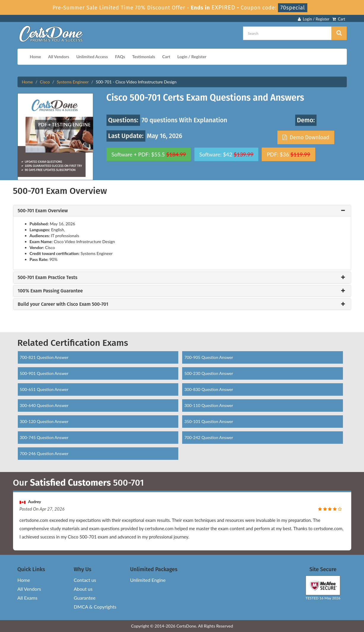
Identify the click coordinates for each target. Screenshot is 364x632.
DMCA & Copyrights (95, 607)
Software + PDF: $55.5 (149, 154)
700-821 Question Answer (44, 357)
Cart (339, 19)
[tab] (182, 211)
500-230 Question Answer (209, 373)
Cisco (45, 82)
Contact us (85, 580)
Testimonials (144, 57)
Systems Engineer (73, 82)
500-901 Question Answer (44, 373)
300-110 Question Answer (209, 405)
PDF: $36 (288, 154)
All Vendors (59, 57)
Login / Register (314, 19)
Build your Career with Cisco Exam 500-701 (63, 304)
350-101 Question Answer (209, 421)
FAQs (120, 57)
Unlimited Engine (148, 580)
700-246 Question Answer (44, 453)
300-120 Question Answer (44, 421)
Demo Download (306, 137)
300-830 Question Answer (209, 389)
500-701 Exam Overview (43, 211)
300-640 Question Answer (44, 405)
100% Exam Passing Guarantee (50, 291)
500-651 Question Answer (44, 389)
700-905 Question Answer (209, 357)
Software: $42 (226, 154)
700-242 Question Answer (209, 437)
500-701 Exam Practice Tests (48, 278)
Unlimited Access (92, 57)
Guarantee (85, 598)
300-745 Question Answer (44, 437)
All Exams (28, 598)
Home (36, 57)
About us (83, 589)
